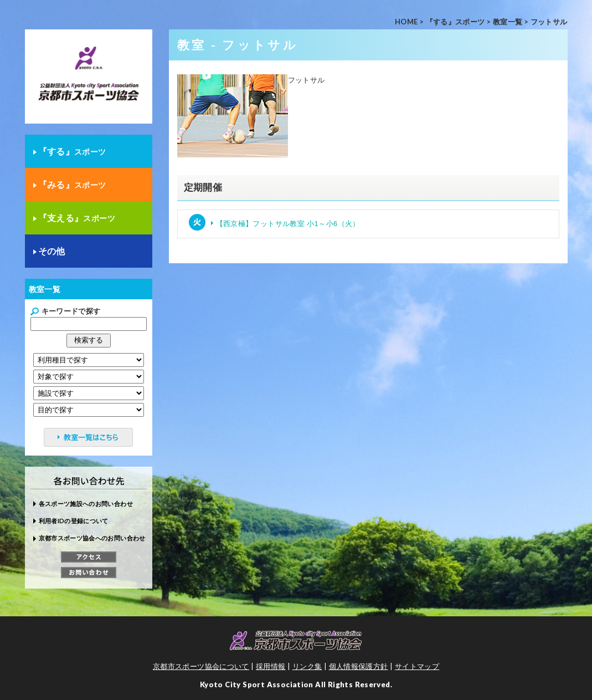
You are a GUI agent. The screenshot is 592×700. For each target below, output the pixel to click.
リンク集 (307, 666)
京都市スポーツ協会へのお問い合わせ (92, 538)
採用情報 (271, 666)
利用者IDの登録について (74, 521)
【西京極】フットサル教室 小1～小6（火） (288, 224)
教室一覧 (508, 22)
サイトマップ (417, 666)
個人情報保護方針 (359, 666)
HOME (406, 22)
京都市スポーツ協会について (201, 666)
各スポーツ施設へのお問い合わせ (86, 504)
